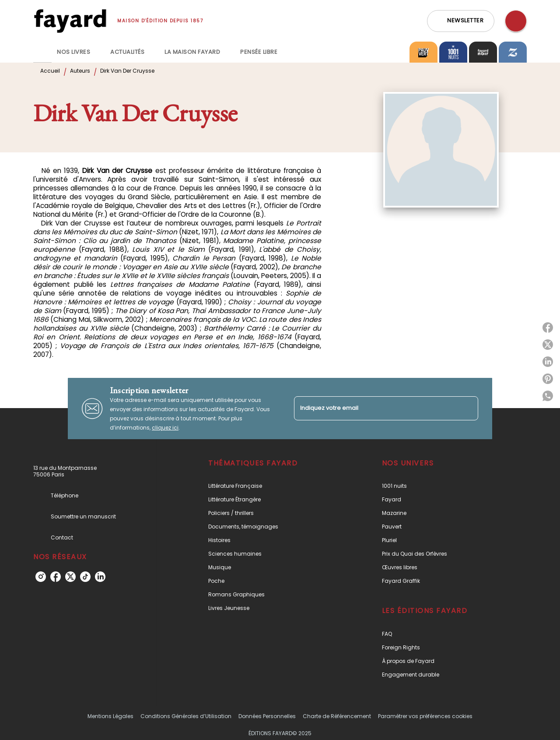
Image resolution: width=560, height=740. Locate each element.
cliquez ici (165, 428)
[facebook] (56, 577)
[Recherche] (516, 21)
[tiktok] (85, 577)
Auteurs (80, 71)
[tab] (42, 52)
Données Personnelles (267, 716)
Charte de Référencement (337, 716)
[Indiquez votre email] (375, 408)
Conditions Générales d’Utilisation (186, 716)
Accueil (50, 71)
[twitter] (70, 577)
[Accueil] (70, 21)
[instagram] (41, 577)
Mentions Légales (110, 716)
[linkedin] (100, 577)
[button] (461, 21)
